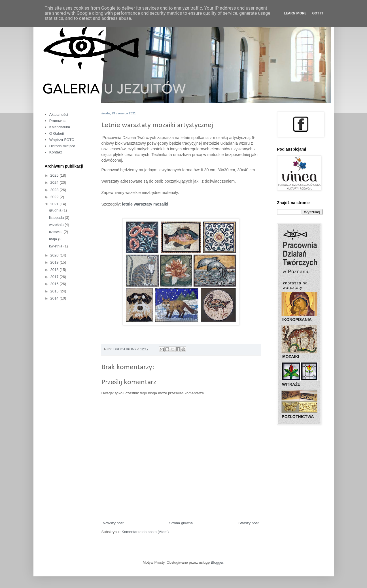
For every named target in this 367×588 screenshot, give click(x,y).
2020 (55, 255)
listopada (57, 218)
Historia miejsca (62, 146)
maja (54, 239)
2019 (55, 262)
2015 (55, 291)
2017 (55, 277)
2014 (55, 298)
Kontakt (56, 152)
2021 (55, 204)
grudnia (56, 210)
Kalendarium (60, 127)
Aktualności (59, 115)
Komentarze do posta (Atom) (145, 532)
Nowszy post (113, 523)
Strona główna (181, 523)
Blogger (217, 562)
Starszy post (249, 523)
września (57, 225)
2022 (55, 197)
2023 (55, 190)
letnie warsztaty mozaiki (145, 204)
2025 (55, 175)
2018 (55, 270)
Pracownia (58, 121)
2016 (55, 284)
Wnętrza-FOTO (62, 140)
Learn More (295, 13)
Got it (318, 13)
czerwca (56, 232)
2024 (55, 182)
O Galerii (57, 133)
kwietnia (56, 246)
